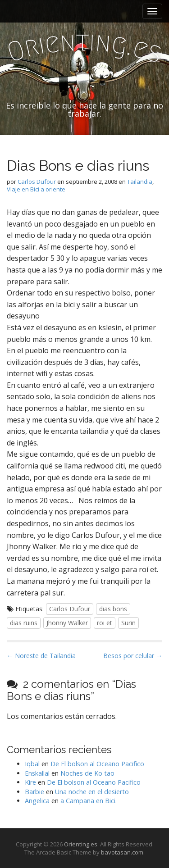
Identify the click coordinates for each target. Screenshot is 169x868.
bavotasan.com (122, 852)
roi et (105, 623)
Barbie (34, 792)
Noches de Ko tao (87, 773)
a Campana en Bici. (89, 801)
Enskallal (37, 773)
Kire (30, 782)
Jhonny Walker (67, 623)
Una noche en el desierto (92, 792)
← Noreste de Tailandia (41, 656)
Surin (128, 623)
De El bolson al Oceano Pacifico (97, 764)
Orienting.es (81, 844)
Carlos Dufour (37, 182)
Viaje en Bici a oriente (36, 189)
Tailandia (140, 182)
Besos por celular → (133, 656)
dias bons (113, 609)
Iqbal (32, 764)
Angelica (37, 801)
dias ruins (24, 623)
